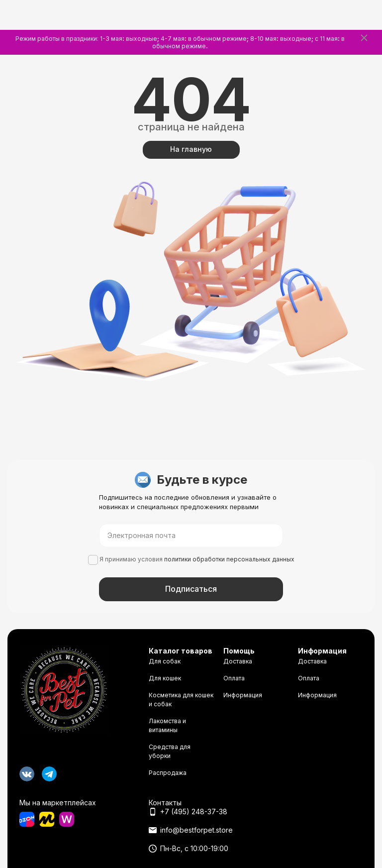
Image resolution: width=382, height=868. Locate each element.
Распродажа (168, 773)
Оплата (234, 678)
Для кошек (165, 678)
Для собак (165, 661)
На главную (191, 149)
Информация (243, 695)
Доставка (238, 661)
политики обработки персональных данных (229, 559)
